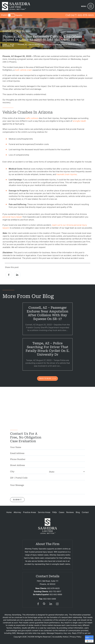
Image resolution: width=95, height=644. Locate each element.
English (4, 15)
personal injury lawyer (12, 217)
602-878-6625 (86, 15)
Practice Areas (30, 512)
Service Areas (44, 512)
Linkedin (17, 275)
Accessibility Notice (60, 637)
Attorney (17, 512)
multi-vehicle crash (23, 70)
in (51, 604)
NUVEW (31, 637)
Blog (78, 512)
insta (57, 604)
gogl (44, 604)
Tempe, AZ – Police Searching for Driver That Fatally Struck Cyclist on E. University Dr (47, 349)
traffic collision (32, 118)
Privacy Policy (76, 637)
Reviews (70, 512)
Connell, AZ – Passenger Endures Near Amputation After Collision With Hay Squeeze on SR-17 (47, 313)
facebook (9, 275)
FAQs (55, 512)
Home (9, 512)
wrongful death (79, 121)
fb (38, 604)
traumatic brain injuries (67, 174)
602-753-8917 (55, 591)
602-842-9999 (56, 594)
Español (19, 15)
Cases (62, 512)
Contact (85, 512)
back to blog (45, 378)
